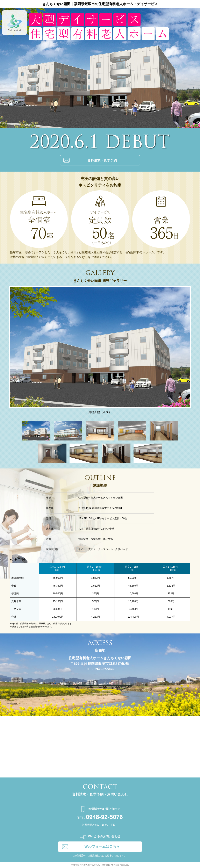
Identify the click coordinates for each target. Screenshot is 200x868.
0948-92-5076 (100, 817)
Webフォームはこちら (102, 847)
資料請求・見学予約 (102, 160)
